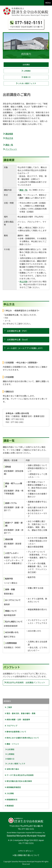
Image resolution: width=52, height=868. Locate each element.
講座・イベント (12, 744)
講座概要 (9, 134)
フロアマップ (11, 726)
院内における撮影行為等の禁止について (22, 738)
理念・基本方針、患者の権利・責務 (20, 713)
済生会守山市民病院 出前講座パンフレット (26, 682)
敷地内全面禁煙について (16, 732)
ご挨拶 (8, 707)
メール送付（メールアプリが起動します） (25, 348)
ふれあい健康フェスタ (26, 83)
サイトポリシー (26, 851)
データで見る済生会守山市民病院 (19, 775)
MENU (48, 3)
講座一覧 (9, 145)
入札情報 (9, 793)
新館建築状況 (11, 799)
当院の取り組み (12, 769)
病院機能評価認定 (13, 787)
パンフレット (11, 149)
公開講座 (26, 71)
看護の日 (26, 77)
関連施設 (9, 806)
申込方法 (9, 138)
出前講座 (26, 64)
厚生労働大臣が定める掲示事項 (18, 781)
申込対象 (23, 281)
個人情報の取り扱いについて (26, 855)
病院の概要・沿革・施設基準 (17, 719)
